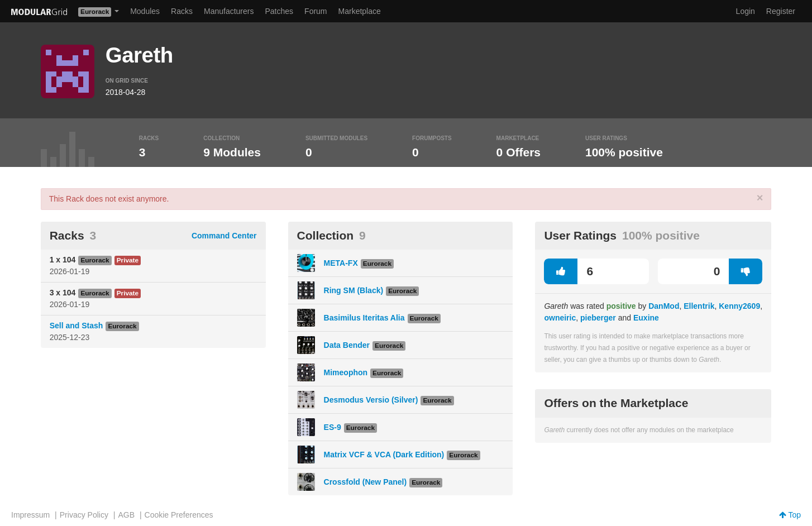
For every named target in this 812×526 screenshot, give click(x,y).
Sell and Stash (77, 326)
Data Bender (347, 345)
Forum (316, 11)
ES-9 (333, 427)
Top (790, 515)
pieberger (598, 318)
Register (781, 11)
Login (746, 11)
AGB (126, 515)
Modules (145, 11)
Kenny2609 (739, 306)
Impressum (30, 515)
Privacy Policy (84, 515)
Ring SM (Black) (354, 290)
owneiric (560, 318)
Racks (182, 11)
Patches (279, 11)
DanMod (664, 306)
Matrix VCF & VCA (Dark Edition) (384, 455)
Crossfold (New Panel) (366, 482)
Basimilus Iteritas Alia (364, 318)
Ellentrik (699, 306)
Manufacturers (229, 11)
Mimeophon (346, 372)
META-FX (341, 263)
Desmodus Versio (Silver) (371, 400)
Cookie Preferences (179, 515)
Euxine (646, 318)
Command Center (224, 236)
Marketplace (360, 11)
